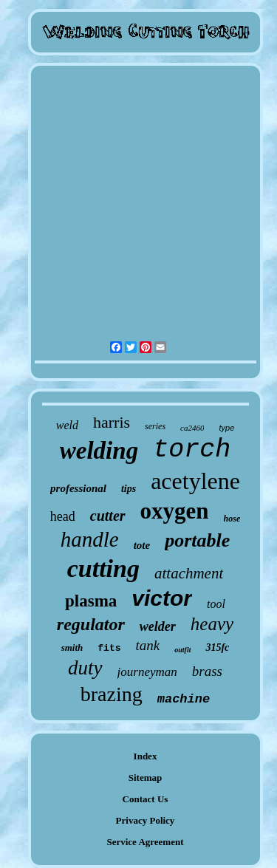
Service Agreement (145, 842)
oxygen (175, 511)
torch (192, 450)
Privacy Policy (146, 820)
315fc (217, 647)
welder (158, 626)
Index (146, 756)
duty (85, 668)
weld (67, 425)
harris (112, 422)
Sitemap (146, 778)
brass (207, 671)
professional (78, 488)
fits (109, 648)
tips (129, 489)
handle (90, 539)
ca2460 (192, 428)
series (155, 426)
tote (142, 545)
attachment (189, 573)
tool (216, 604)
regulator (91, 624)
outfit (182, 650)
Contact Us (146, 799)
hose (232, 519)
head (63, 516)
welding (99, 451)
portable (197, 540)
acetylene (195, 481)
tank (148, 645)
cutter (108, 516)
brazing (112, 694)
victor (162, 598)
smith (72, 647)
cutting (103, 568)
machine (184, 699)
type (226, 428)
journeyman (147, 672)
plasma (91, 601)
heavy (212, 624)
